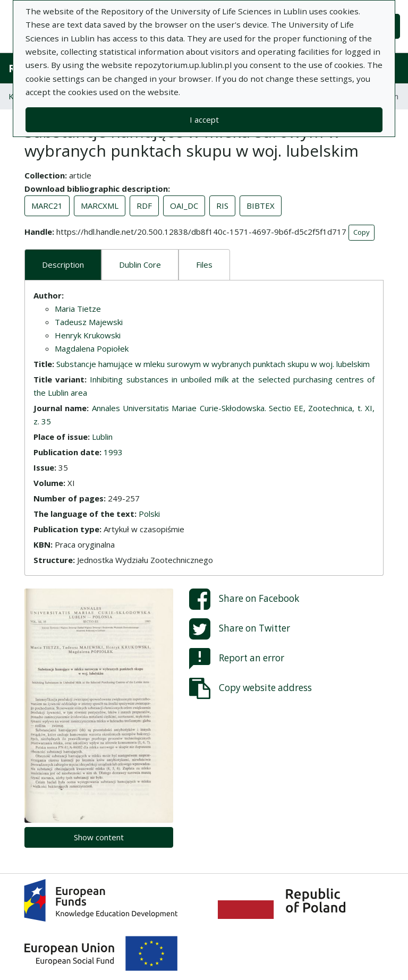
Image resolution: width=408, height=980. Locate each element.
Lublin (102, 437)
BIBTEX (261, 206)
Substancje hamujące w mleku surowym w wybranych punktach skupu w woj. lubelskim (213, 364)
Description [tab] (63, 265)
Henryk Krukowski (88, 335)
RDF (144, 206)
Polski (149, 514)
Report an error (237, 659)
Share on (244, 599)
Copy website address (250, 688)
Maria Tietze (78, 309)
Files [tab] (204, 265)
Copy (362, 232)
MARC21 (47, 206)
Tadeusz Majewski (89, 322)
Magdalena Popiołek (92, 348)
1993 (113, 452)
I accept (204, 120)
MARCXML (100, 206)
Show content (99, 837)
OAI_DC (184, 206)
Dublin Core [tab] (140, 265)
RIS (222, 206)
